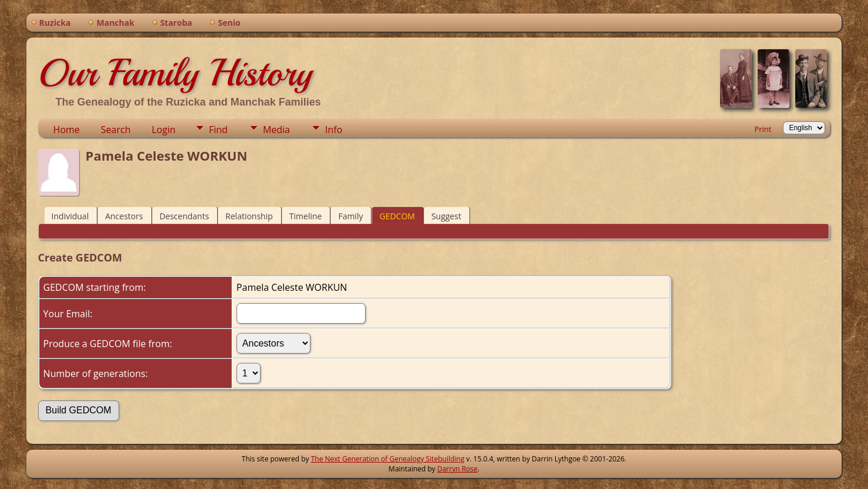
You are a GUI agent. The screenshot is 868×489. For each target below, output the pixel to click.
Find (218, 130)
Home (67, 130)
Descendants (184, 216)
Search (116, 130)
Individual (70, 216)
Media (276, 130)
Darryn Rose (457, 469)
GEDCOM (397, 216)
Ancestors (124, 216)
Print (763, 129)
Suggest (446, 216)
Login (163, 130)
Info (334, 130)
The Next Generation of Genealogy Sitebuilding (388, 459)
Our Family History (175, 73)
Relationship (249, 216)
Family (350, 216)
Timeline (306, 216)
